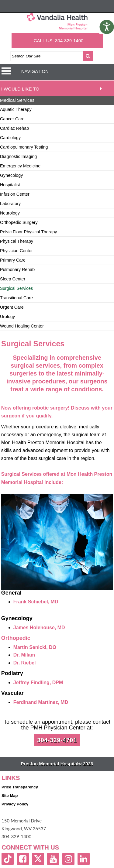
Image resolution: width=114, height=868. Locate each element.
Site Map (10, 796)
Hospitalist (10, 185)
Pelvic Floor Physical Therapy (28, 232)
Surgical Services (16, 288)
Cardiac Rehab (14, 128)
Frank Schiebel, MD (36, 602)
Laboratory (10, 204)
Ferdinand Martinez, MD (41, 702)
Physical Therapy (17, 241)
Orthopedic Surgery (19, 222)
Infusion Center (15, 194)
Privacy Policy (15, 804)
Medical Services (17, 100)
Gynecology (11, 175)
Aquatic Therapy (16, 109)
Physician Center (16, 251)
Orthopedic (16, 638)
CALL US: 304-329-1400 (59, 41)
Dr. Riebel (25, 663)
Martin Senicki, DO (35, 647)
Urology (7, 317)
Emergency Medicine (20, 166)
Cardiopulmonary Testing (24, 147)
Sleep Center (13, 279)
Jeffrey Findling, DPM (38, 683)
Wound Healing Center (22, 326)
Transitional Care (16, 298)
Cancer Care (12, 119)
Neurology (10, 213)
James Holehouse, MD (39, 628)
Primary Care (13, 260)
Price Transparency (20, 787)
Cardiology (10, 138)
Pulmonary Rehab (17, 269)
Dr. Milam (24, 655)
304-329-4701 (57, 740)
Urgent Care (12, 307)
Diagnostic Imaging (18, 156)
